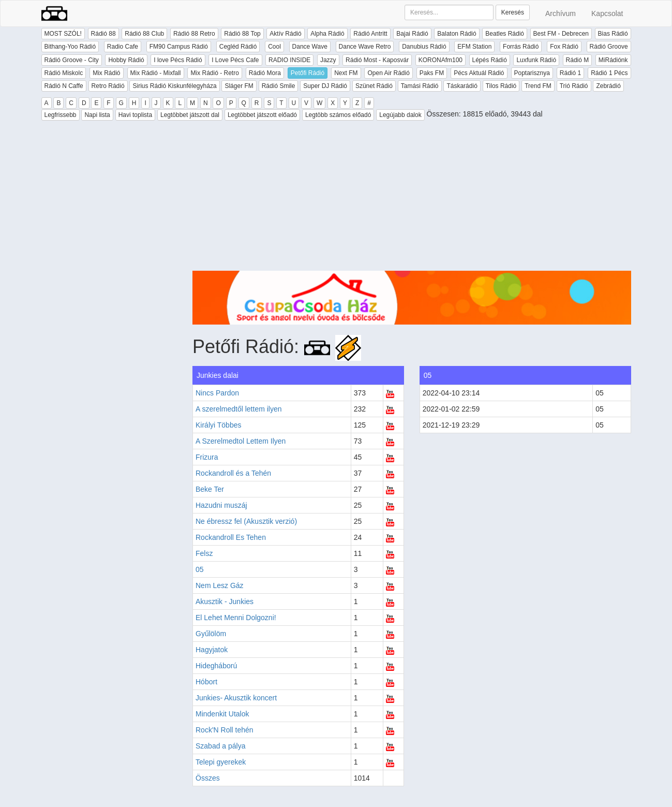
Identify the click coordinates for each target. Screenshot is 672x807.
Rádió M (578, 60)
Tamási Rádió (420, 86)
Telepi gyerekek (221, 762)
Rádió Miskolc (64, 73)
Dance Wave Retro (365, 47)
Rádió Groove (609, 47)
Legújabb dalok (400, 115)
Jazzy (328, 60)
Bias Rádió (613, 34)
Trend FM (538, 86)
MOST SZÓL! (63, 34)
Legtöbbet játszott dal (190, 115)
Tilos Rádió (501, 86)
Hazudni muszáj (221, 505)
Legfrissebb (61, 115)
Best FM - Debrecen (561, 34)
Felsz (204, 553)
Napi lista (97, 115)
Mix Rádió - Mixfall (156, 73)
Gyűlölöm (211, 634)
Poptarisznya (532, 73)
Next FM (346, 73)
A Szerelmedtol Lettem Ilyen (241, 441)
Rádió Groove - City (72, 60)
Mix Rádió (106, 73)
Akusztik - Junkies (225, 601)
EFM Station (474, 47)
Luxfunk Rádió (536, 60)
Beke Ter (210, 489)
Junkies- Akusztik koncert (236, 698)
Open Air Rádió (388, 73)
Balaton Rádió (457, 34)
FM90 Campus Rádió (179, 47)
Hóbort (206, 682)
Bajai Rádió (412, 34)
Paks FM (432, 73)
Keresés (513, 12)
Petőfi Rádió (308, 73)
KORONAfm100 (440, 60)
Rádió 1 (570, 73)
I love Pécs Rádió (178, 60)
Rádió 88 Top (242, 34)
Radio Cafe (123, 47)
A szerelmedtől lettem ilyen (239, 409)
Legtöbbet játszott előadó (262, 115)
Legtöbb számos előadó (338, 115)
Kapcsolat (607, 13)
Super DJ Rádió (325, 86)
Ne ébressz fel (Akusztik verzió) (246, 521)
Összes (208, 778)
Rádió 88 (103, 34)
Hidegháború (216, 666)
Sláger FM (239, 86)
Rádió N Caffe (64, 86)
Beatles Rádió (505, 34)
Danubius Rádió (424, 47)
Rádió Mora (265, 73)
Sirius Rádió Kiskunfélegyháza (174, 86)
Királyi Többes (218, 425)
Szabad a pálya (221, 746)
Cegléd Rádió (238, 47)
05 (200, 569)
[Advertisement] (412, 198)
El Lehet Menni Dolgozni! (236, 618)
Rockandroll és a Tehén (233, 473)
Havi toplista (135, 115)
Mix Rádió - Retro (214, 73)
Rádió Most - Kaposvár (377, 60)
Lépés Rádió (490, 60)
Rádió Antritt (370, 34)
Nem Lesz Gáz (220, 585)
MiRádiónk (613, 60)
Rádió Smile (279, 86)
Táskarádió (462, 86)
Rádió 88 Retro (194, 34)
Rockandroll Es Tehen (231, 537)
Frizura (207, 457)
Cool (274, 47)
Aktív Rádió (285, 34)
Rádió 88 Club (144, 34)
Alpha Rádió (327, 34)
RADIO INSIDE (289, 60)
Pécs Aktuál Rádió (479, 73)
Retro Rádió (108, 86)
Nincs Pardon (217, 393)
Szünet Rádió (374, 86)
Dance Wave (310, 47)
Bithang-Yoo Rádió (70, 47)
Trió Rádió (574, 86)
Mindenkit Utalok (222, 714)
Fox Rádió (564, 47)
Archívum (561, 13)
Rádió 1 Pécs (609, 73)
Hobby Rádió (126, 60)
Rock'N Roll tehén (225, 730)
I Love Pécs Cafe (235, 60)
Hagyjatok (212, 650)
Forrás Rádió (521, 47)
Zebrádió (608, 86)
